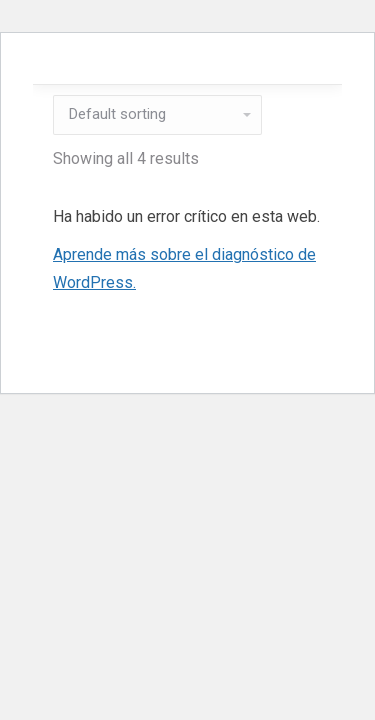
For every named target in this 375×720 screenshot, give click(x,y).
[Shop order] (157, 115)
